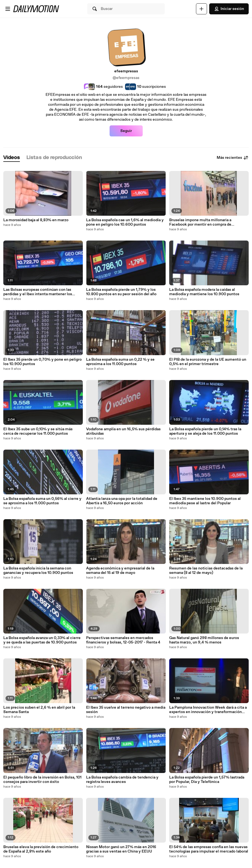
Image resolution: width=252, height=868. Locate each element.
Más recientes (233, 158)
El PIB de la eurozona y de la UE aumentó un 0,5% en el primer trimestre (208, 362)
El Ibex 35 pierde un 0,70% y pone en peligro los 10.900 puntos (43, 362)
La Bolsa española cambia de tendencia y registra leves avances (122, 780)
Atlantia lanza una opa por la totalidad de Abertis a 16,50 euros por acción (122, 501)
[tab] (12, 158)
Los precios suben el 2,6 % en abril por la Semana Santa (39, 710)
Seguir (126, 131)
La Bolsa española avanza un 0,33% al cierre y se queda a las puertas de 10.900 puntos (42, 640)
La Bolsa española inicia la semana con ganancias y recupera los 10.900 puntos (38, 571)
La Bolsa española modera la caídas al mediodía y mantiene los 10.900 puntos (204, 292)
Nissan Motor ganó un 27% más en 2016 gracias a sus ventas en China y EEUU (121, 849)
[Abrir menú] (8, 9)
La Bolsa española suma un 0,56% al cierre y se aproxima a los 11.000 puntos (42, 501)
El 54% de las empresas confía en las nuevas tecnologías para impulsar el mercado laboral (209, 849)
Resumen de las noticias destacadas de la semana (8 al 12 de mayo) (206, 571)
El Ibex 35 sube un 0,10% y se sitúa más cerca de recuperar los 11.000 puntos (38, 431)
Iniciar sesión (229, 9)
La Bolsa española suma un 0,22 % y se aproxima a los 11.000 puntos (120, 362)
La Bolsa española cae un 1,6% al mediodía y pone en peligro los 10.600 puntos (125, 222)
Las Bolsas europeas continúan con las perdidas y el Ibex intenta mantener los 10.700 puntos (38, 292)
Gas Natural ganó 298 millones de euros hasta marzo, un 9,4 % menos (204, 640)
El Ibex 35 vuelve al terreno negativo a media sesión (126, 710)
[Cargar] (201, 9)
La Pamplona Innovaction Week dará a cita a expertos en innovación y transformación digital (208, 710)
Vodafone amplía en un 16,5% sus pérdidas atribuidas (123, 431)
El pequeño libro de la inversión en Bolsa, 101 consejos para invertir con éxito (42, 780)
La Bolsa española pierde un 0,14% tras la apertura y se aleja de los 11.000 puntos (205, 431)
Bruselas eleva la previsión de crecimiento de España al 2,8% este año (41, 849)
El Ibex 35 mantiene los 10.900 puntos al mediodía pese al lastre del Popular (205, 501)
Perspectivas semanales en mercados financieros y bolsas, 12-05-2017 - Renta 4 (123, 640)
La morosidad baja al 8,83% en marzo (36, 220)
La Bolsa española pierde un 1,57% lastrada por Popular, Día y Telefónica (207, 780)
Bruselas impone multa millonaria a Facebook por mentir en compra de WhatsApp (200, 222)
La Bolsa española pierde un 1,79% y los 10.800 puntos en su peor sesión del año (121, 292)
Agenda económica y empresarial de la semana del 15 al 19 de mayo (120, 571)
